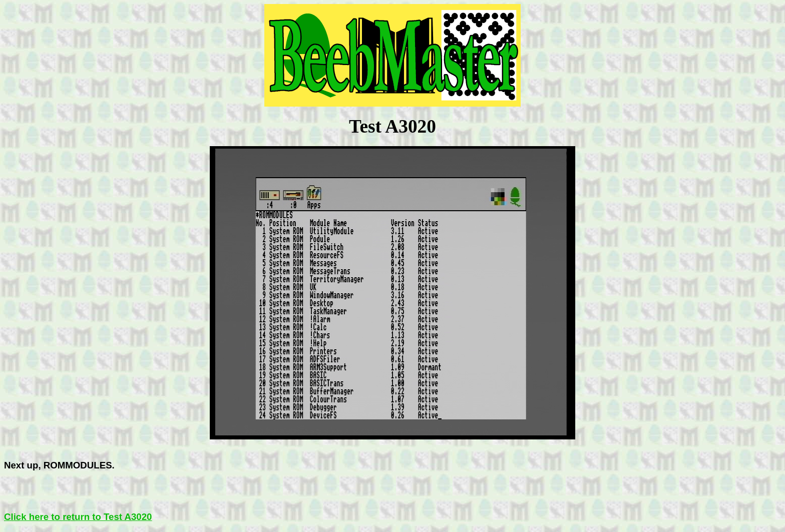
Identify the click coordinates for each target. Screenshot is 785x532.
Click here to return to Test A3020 (78, 517)
